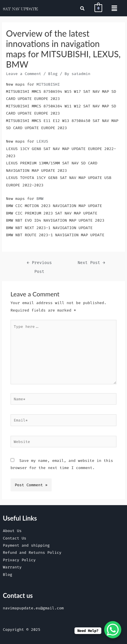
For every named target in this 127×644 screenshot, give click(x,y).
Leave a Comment (24, 74)
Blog (53, 74)
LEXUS (42, 141)
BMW (40, 198)
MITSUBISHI (48, 84)
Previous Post (39, 264)
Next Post (91, 263)
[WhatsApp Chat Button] (113, 630)
